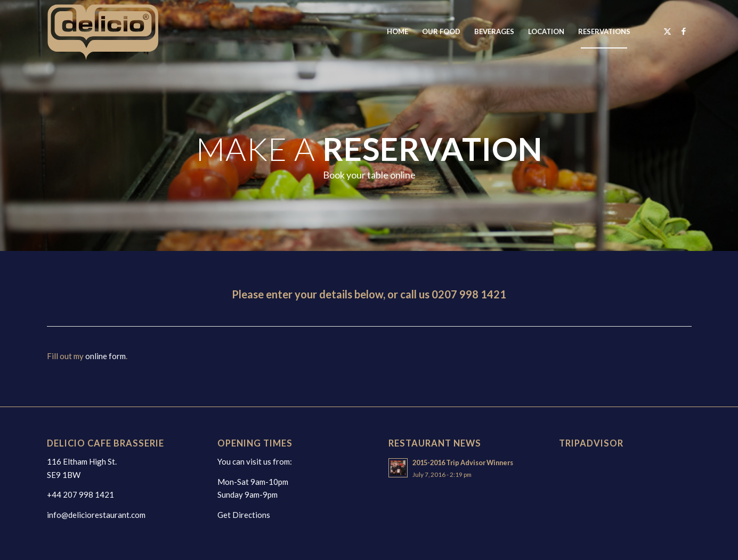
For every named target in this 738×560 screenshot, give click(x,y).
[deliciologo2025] (114, 31)
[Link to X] (668, 31)
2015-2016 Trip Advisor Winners (463, 462)
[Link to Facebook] (684, 31)
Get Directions (244, 515)
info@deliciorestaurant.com (96, 515)
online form (106, 356)
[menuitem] (398, 31)
